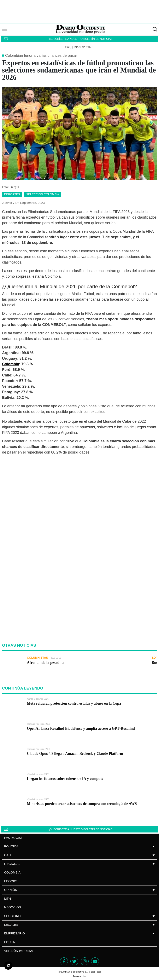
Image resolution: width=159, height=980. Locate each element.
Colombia (12, 872)
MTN (8, 898)
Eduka (10, 942)
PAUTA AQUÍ (13, 838)
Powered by (79, 976)
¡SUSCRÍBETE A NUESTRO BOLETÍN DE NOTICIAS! (81, 39)
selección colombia (43, 194)
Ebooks (11, 881)
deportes (12, 194)
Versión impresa (19, 951)
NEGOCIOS (13, 907)
